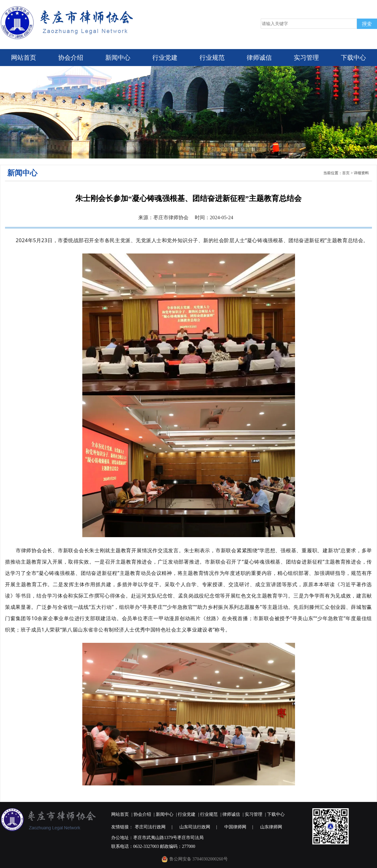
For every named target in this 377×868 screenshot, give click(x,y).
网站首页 (24, 58)
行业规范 (212, 58)
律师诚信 (259, 58)
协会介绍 (71, 58)
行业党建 (165, 58)
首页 (346, 173)
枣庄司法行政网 (150, 827)
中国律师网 (235, 827)
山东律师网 (271, 827)
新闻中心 (118, 58)
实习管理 (306, 58)
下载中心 (353, 58)
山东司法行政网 (195, 827)
